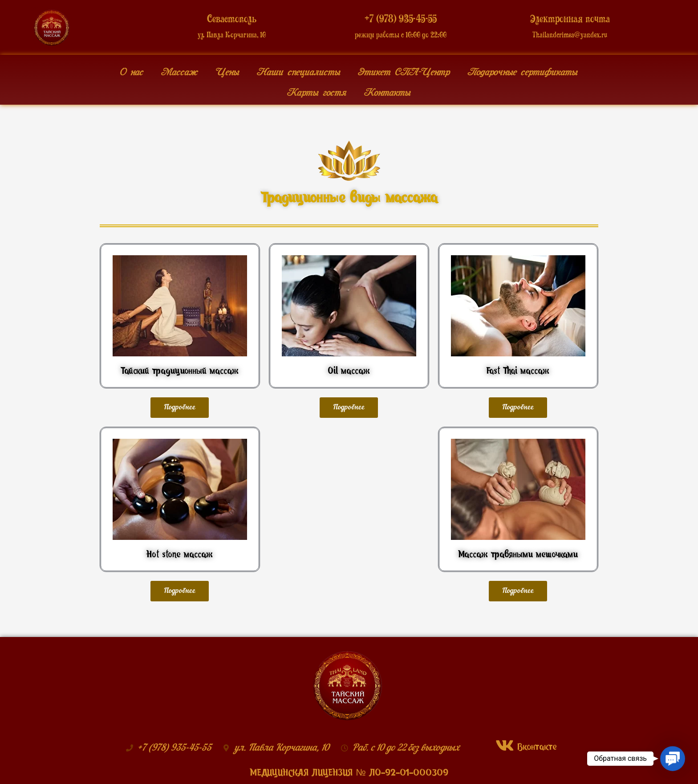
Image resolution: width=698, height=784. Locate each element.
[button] (180, 408)
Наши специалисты (298, 69)
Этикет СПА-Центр (404, 69)
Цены (227, 69)
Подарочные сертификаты (522, 69)
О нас (132, 69)
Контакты (387, 90)
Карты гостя (317, 90)
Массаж (179, 69)
